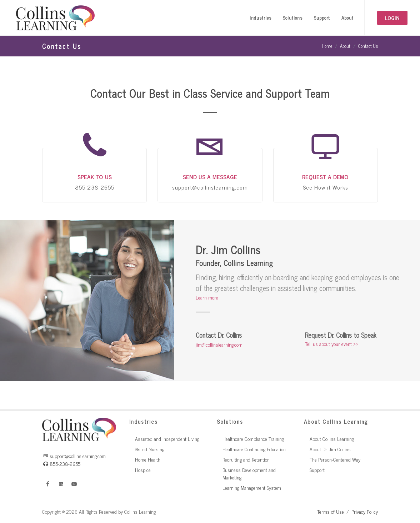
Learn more (207, 297)
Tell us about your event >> (332, 344)
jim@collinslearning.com (219, 344)
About (345, 46)
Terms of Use (331, 511)
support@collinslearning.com (74, 456)
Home (327, 46)
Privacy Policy (365, 511)
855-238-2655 (62, 464)
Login (392, 18)
